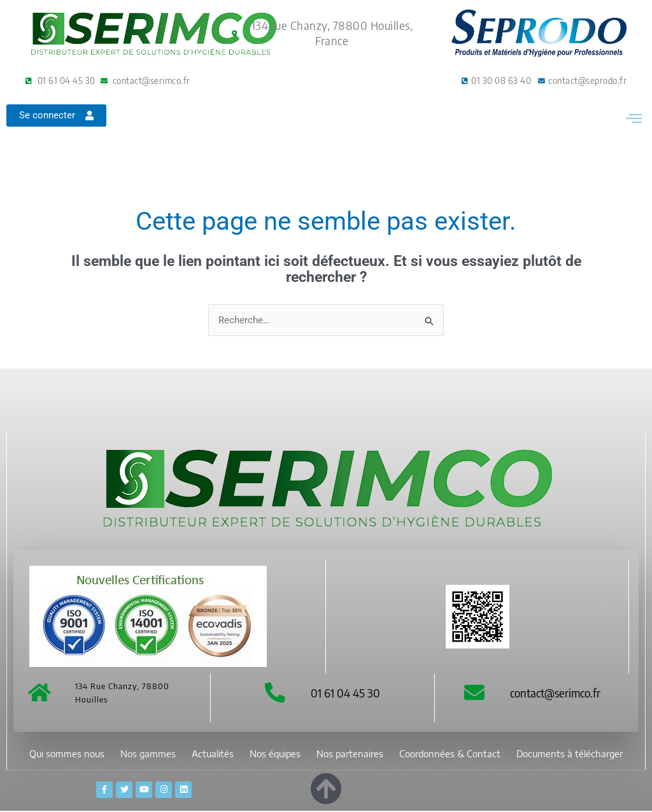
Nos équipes (275, 754)
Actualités (213, 754)
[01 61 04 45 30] (275, 693)
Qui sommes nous (67, 754)
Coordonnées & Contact (450, 754)
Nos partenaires (350, 754)
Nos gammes (148, 754)
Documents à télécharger (570, 754)
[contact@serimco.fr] (474, 693)
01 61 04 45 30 (345, 693)
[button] (634, 124)
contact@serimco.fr (555, 693)
